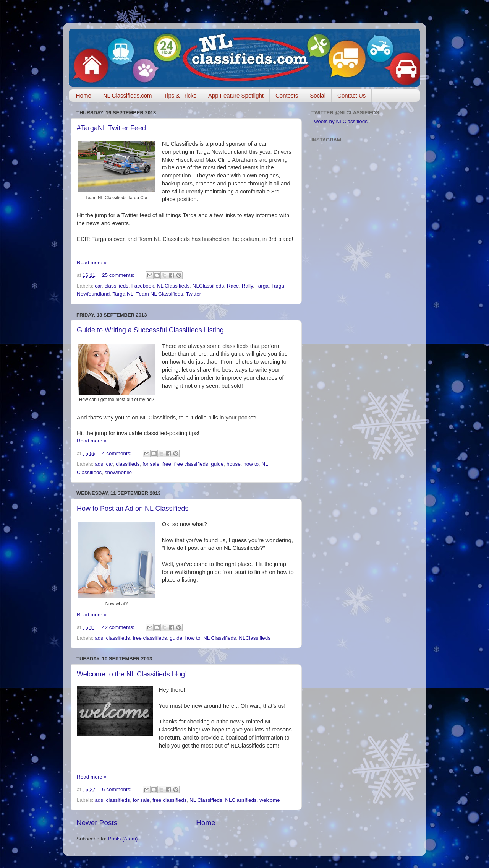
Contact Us (351, 95)
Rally (247, 286)
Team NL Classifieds (160, 294)
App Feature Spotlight (236, 95)
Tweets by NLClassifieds (339, 121)
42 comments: (119, 627)
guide (217, 464)
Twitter (193, 294)
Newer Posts (97, 823)
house (234, 464)
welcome (270, 800)
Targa (262, 286)
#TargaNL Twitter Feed (111, 128)
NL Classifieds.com (128, 95)
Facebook (143, 286)
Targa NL (123, 294)
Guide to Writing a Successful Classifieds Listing (150, 330)
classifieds (117, 286)
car (98, 286)
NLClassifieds (208, 286)
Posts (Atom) (123, 839)
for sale (151, 464)
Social (318, 95)
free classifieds (191, 464)
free (167, 464)
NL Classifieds (173, 286)
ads (99, 464)
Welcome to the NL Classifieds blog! (132, 674)
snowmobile (118, 472)
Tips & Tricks (180, 95)
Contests (287, 95)
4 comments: (117, 453)
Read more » (92, 263)
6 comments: (117, 789)
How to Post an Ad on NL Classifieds (133, 509)
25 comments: (119, 275)
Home (84, 95)
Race (233, 286)
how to (251, 464)
